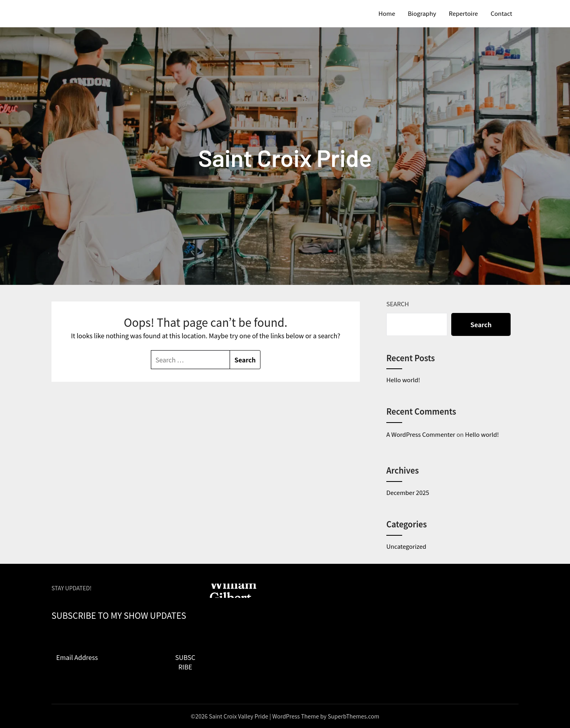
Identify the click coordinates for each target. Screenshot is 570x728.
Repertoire (464, 13)
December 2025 (408, 492)
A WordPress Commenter (421, 434)
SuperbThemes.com (353, 716)
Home (387, 13)
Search (398, 304)
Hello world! (403, 380)
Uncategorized (406, 546)
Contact (501, 13)
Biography (422, 13)
